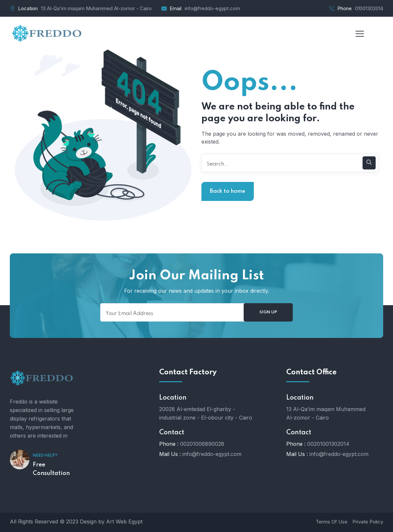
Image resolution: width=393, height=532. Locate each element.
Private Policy (368, 522)
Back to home (228, 191)
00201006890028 (202, 444)
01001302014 (369, 8)
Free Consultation (51, 469)
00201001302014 (328, 444)
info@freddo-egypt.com (212, 8)
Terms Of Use (332, 522)
